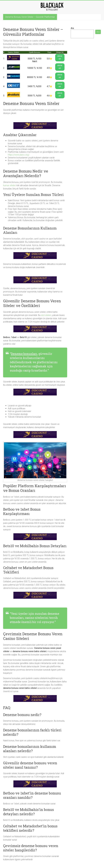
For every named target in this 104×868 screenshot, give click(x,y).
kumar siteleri (9, 185)
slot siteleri (46, 315)
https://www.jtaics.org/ (19, 155)
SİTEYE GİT (60, 58)
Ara (72, 28)
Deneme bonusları (24, 354)
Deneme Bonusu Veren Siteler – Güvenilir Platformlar (30, 17)
